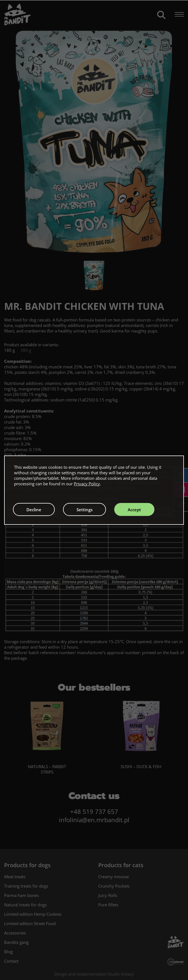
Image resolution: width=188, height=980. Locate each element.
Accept (134, 510)
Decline (34, 510)
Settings (85, 510)
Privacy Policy (87, 484)
